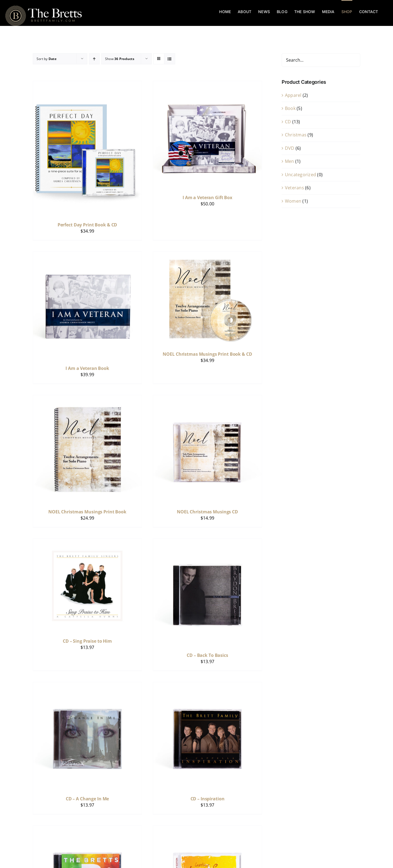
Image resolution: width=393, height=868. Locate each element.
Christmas (296, 135)
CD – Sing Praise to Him (87, 641)
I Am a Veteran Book (87, 368)
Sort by (47, 59)
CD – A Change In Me (87, 799)
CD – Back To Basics (207, 655)
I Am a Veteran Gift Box (207, 197)
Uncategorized (300, 175)
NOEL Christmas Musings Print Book (87, 512)
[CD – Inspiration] (207, 686)
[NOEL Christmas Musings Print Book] (87, 399)
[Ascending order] (94, 59)
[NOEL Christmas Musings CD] (207, 399)
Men (290, 161)
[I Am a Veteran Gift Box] (207, 85)
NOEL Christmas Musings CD (207, 512)
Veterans (294, 188)
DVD (290, 148)
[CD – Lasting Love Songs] (207, 829)
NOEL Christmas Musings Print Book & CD (207, 354)
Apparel (293, 95)
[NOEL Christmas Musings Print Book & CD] (207, 255)
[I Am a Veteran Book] (87, 255)
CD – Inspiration (208, 799)
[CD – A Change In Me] (87, 686)
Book (290, 108)
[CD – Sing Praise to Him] (87, 542)
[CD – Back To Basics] (207, 542)
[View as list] (170, 59)
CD (288, 122)
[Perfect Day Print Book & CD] (87, 85)
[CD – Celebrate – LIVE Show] (87, 829)
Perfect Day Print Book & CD (87, 225)
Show (120, 59)
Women (293, 201)
